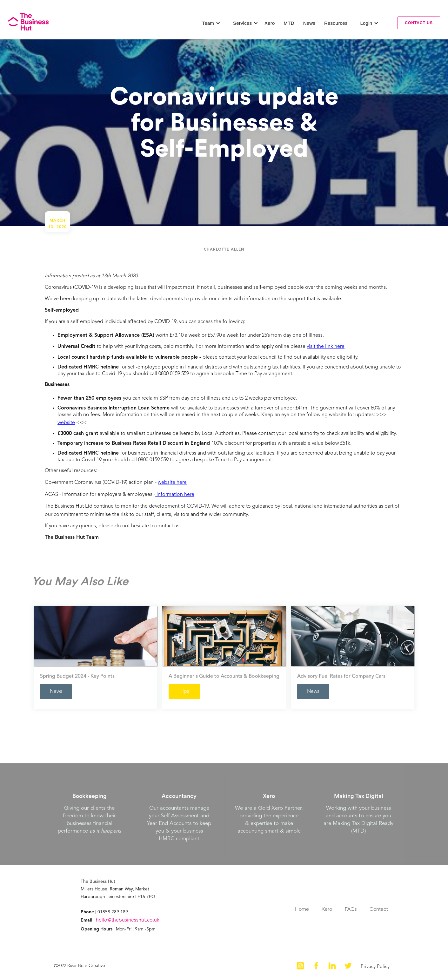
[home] (28, 22)
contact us (419, 23)
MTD (289, 23)
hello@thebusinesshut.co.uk (128, 920)
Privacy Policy (375, 967)
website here (172, 483)
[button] (211, 23)
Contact (379, 909)
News (309, 23)
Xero (270, 23)
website (66, 423)
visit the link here (326, 347)
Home (302, 909)
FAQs (351, 909)
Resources (336, 23)
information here (175, 495)
